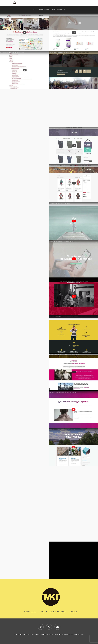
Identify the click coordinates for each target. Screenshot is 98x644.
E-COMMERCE (59, 10)
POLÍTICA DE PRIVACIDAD (53, 612)
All (34, 10)
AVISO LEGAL (29, 612)
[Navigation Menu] (84, 3)
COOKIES (74, 612)
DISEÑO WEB (44, 10)
